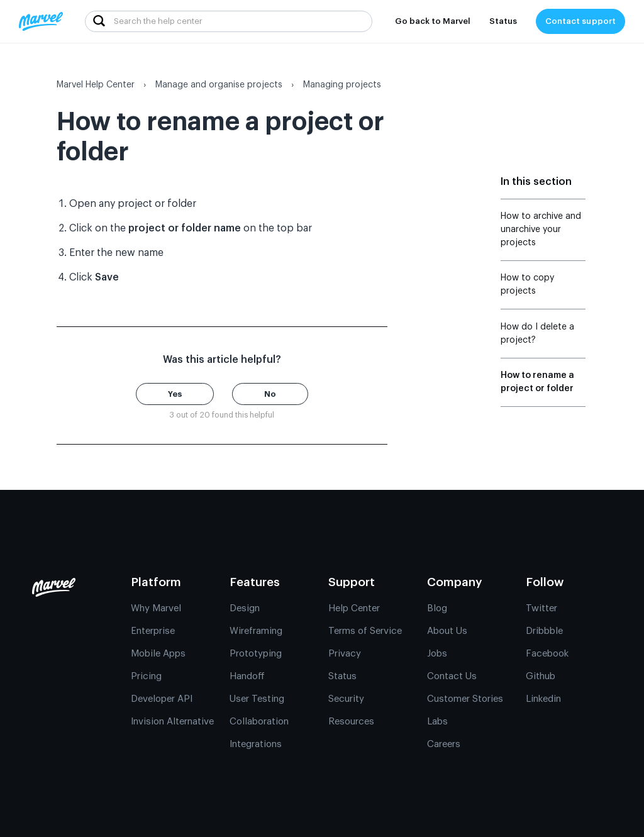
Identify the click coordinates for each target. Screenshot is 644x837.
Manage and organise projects (219, 85)
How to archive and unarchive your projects (541, 230)
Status (503, 21)
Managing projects (342, 85)
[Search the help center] (229, 21)
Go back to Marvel (433, 21)
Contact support (581, 21)
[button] (175, 394)
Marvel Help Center (96, 85)
